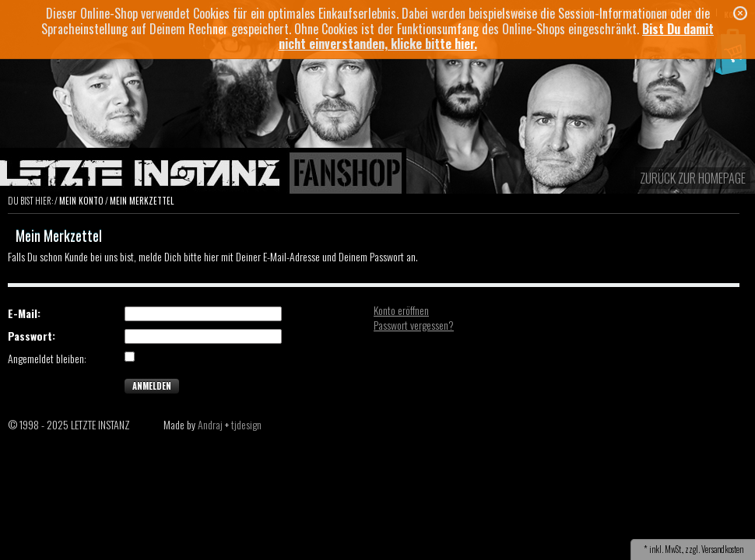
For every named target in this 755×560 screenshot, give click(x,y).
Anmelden (152, 386)
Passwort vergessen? (414, 325)
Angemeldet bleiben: (47, 359)
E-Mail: (24, 313)
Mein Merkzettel (142, 201)
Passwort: (32, 336)
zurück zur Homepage (693, 178)
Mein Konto (81, 201)
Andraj (210, 424)
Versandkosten (722, 549)
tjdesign (246, 424)
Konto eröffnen (401, 310)
